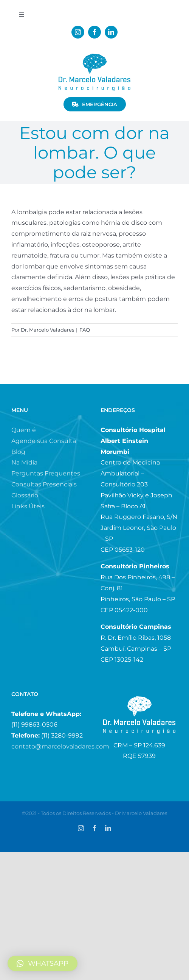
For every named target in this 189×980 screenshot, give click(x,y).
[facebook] (94, 32)
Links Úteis (28, 506)
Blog (18, 452)
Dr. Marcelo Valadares (47, 330)
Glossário (25, 495)
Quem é (24, 430)
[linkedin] (111, 32)
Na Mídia (24, 462)
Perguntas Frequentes (46, 473)
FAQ (85, 330)
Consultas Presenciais (44, 484)
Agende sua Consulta (44, 441)
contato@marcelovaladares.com (60, 746)
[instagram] (78, 32)
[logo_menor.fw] (94, 56)
